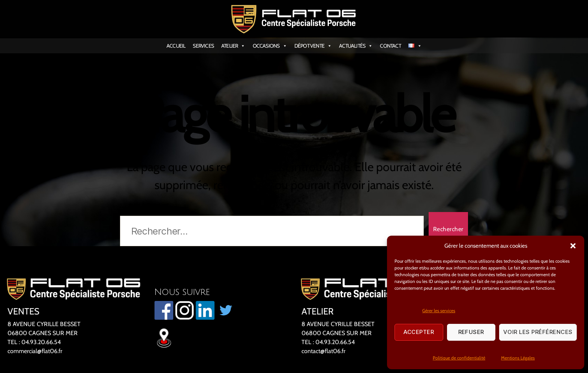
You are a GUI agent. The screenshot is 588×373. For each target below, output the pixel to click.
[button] (573, 246)
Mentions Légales (518, 358)
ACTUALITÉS (356, 46)
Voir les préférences (538, 332)
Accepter (419, 332)
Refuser (471, 332)
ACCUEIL (176, 46)
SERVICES (203, 46)
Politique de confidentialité (459, 358)
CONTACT (390, 46)
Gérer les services (439, 311)
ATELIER (233, 46)
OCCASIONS (270, 46)
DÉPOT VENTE (313, 46)
